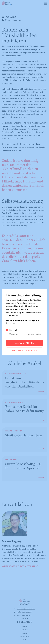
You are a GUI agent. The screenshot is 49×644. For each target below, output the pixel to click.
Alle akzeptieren (25, 343)
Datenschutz (11, 323)
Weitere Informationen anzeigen (21, 320)
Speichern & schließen (24, 350)
